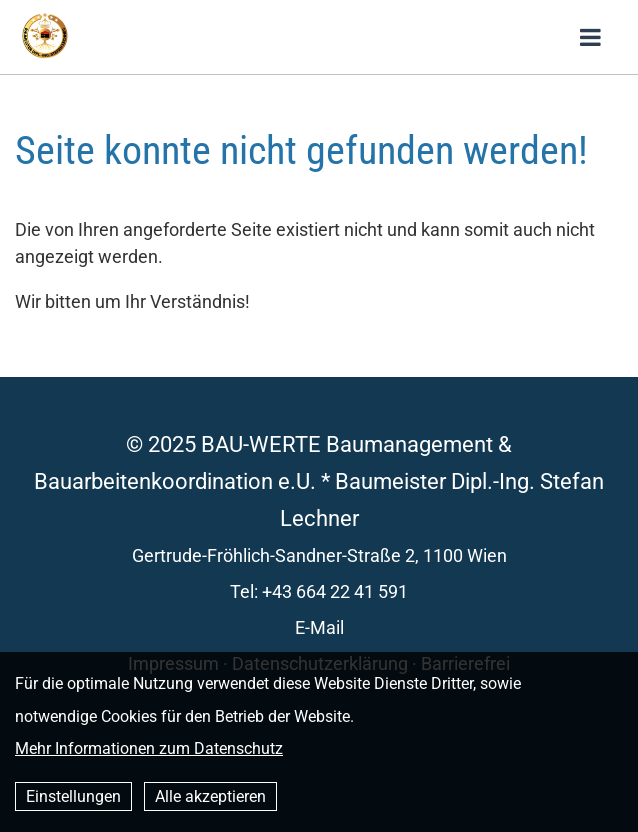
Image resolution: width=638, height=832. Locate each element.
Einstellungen (73, 796)
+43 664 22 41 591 (335, 591)
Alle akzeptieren (210, 796)
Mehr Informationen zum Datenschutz (149, 748)
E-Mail (319, 627)
